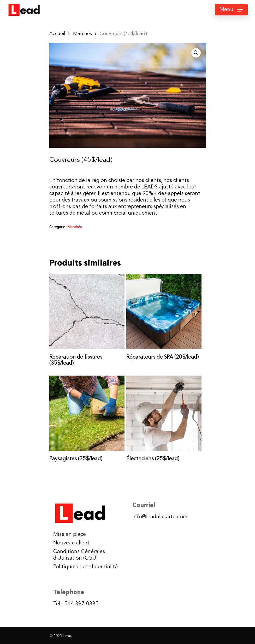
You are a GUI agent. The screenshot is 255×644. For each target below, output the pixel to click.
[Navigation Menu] (231, 10)
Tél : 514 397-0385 (76, 604)
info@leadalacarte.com (160, 517)
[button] (196, 53)
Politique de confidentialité (85, 567)
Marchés (82, 34)
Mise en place (70, 534)
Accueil (57, 34)
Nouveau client (71, 543)
